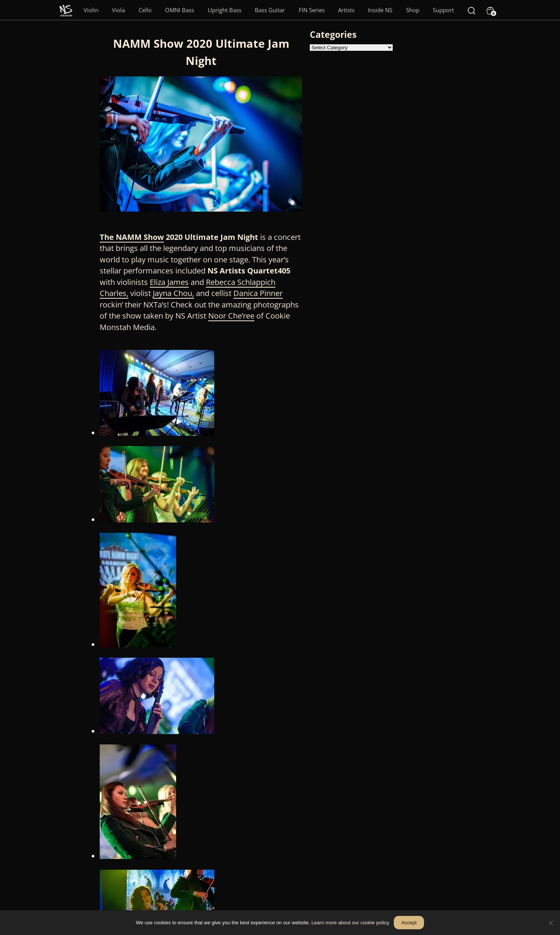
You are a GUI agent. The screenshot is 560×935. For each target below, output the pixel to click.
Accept (409, 923)
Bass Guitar (270, 10)
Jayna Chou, (173, 293)
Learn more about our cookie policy (350, 923)
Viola (118, 10)
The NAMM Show (132, 237)
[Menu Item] (66, 10)
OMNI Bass (180, 10)
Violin (91, 10)
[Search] (471, 10)
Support (443, 10)
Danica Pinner (258, 293)
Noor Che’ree (231, 316)
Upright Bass (225, 10)
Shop (413, 10)
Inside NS (380, 10)
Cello (145, 10)
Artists (346, 10)
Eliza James (169, 282)
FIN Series (312, 10)
